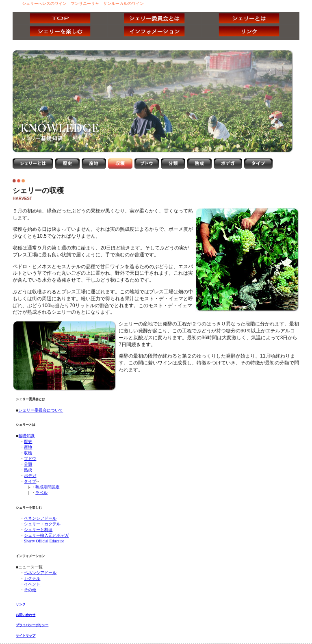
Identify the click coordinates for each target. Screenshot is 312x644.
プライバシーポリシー (32, 625)
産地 (28, 447)
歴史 (28, 441)
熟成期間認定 (48, 487)
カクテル (32, 578)
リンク (21, 604)
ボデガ (30, 476)
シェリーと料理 (38, 530)
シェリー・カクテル (42, 524)
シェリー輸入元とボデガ (46, 535)
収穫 (28, 453)
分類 (28, 464)
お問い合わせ (26, 615)
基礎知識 (26, 436)
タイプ (30, 481)
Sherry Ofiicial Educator (44, 541)
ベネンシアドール (40, 518)
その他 (30, 590)
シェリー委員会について (41, 410)
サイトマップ (26, 636)
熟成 (28, 470)
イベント (32, 584)
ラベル (41, 493)
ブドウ (30, 459)
